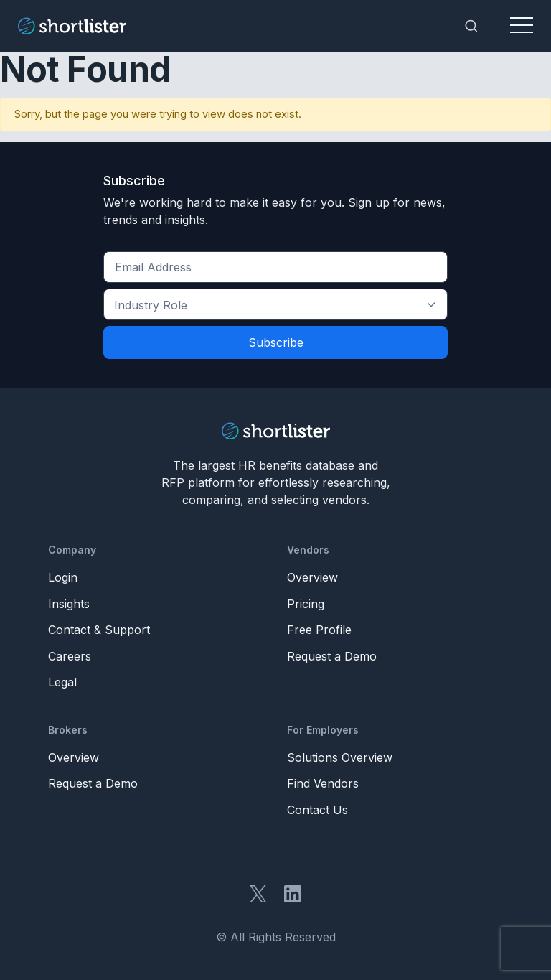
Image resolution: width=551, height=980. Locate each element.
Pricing (306, 604)
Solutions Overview (340, 757)
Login (63, 577)
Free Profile (319, 630)
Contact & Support (99, 630)
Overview (312, 577)
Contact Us (317, 810)
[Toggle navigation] (522, 26)
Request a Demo (332, 656)
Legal (62, 682)
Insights (69, 604)
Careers (70, 656)
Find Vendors (323, 783)
